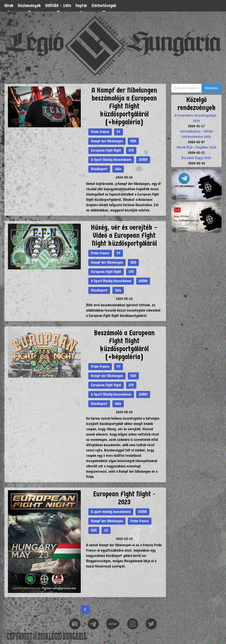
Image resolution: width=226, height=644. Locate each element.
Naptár (81, 6)
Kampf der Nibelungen (107, 141)
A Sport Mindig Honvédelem (111, 160)
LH (106, 530)
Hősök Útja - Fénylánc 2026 (197, 147)
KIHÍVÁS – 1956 (58, 6)
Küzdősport (99, 169)
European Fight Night (106, 150)
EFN (131, 150)
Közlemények (29, 6)
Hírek (9, 6)
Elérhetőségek (104, 6)
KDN (133, 141)
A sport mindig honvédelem (111, 512)
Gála (118, 169)
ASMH (143, 160)
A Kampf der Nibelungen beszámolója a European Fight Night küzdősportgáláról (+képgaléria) (124, 106)
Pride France (100, 132)
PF (119, 132)
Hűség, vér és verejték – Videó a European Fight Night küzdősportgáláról (124, 235)
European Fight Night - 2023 (124, 498)
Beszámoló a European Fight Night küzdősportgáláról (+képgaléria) (124, 345)
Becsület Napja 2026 (196, 158)
